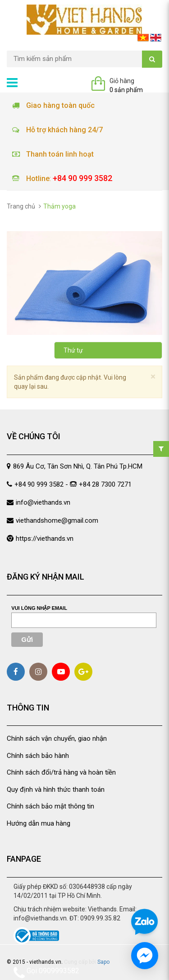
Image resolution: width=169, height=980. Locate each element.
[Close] (153, 377)
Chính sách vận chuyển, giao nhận (57, 738)
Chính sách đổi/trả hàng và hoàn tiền (61, 772)
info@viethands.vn (43, 502)
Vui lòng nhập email (39, 608)
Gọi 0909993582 (46, 972)
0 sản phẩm (126, 90)
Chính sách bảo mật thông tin (50, 806)
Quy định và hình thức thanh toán (56, 790)
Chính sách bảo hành (38, 756)
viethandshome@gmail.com (57, 520)
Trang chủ (21, 206)
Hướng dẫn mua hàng (39, 823)
